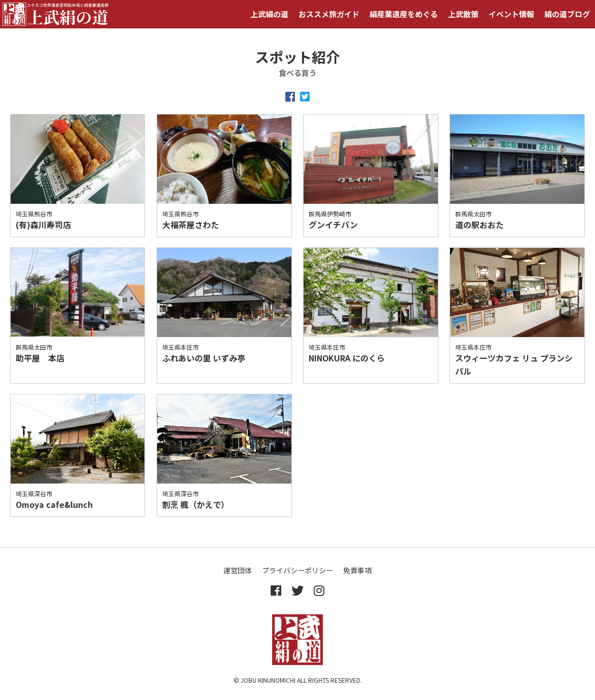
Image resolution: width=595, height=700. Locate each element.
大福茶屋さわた (191, 225)
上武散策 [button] (463, 14)
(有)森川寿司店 (43, 225)
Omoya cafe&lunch (54, 504)
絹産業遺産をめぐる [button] (404, 14)
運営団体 (238, 570)
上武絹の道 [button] (269, 14)
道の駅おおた (479, 225)
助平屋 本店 (40, 358)
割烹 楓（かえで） (196, 504)
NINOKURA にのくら (347, 358)
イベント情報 (511, 14)
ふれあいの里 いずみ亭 (204, 358)
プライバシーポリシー (297, 570)
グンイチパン (333, 225)
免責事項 (357, 570)
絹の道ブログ (567, 14)
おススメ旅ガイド (329, 14)
